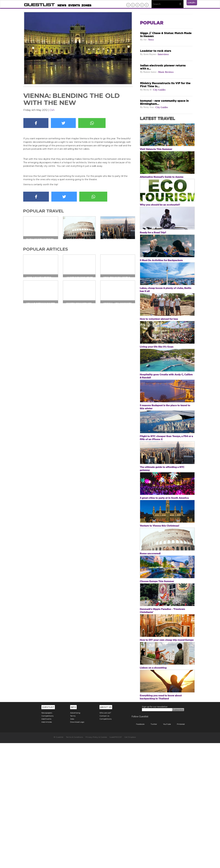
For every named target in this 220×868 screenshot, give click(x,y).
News (62, 5)
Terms (73, 841)
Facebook (138, 849)
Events (74, 5)
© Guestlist (59, 862)
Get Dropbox (130, 862)
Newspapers (47, 838)
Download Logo (77, 847)
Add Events (46, 844)
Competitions (47, 841)
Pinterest (179, 849)
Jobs (72, 844)
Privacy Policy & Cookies (96, 862)
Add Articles (47, 847)
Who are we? (105, 838)
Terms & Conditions (74, 862)
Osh (52, 110)
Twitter (152, 849)
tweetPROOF (116, 862)
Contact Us (104, 841)
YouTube (165, 849)
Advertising (75, 838)
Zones (86, 5)
